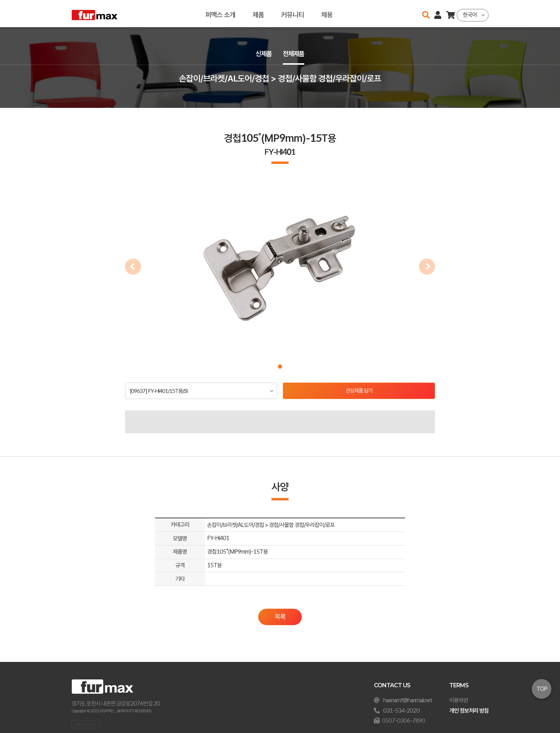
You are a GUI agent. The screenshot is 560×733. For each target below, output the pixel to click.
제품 (258, 13)
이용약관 (459, 700)
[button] (280, 366)
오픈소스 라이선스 (86, 724)
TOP (542, 689)
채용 (326, 13)
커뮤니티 (292, 13)
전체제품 (294, 54)
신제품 (263, 54)
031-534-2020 (401, 711)
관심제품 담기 (359, 391)
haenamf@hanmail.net (408, 700)
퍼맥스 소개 (220, 13)
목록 (280, 617)
